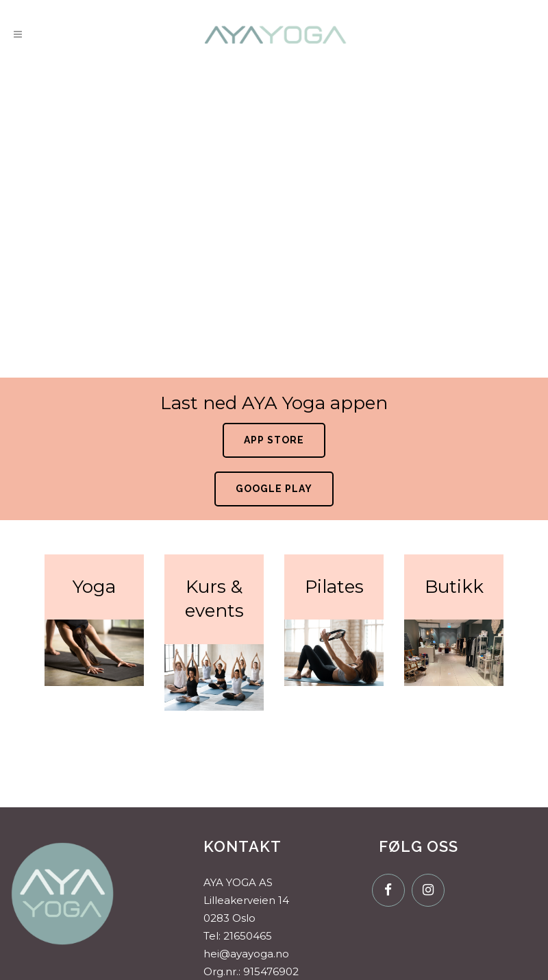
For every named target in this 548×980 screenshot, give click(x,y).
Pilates (334, 587)
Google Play (274, 489)
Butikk (454, 587)
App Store (274, 440)
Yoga (94, 587)
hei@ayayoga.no (246, 954)
